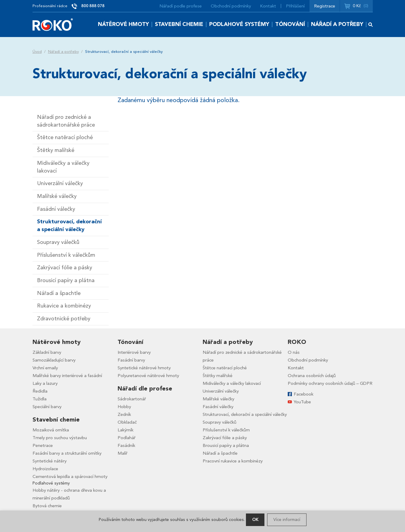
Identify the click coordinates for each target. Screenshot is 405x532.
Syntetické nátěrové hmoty (144, 368)
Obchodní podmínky (231, 6)
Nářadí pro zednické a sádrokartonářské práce (66, 121)
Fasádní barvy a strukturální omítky (67, 453)
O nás (294, 352)
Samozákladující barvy (54, 360)
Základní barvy (47, 352)
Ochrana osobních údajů (312, 376)
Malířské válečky (57, 196)
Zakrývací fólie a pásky (65, 268)
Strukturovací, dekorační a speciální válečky (69, 226)
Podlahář (127, 438)
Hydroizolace (45, 469)
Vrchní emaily (45, 368)
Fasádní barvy (131, 360)
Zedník (124, 414)
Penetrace (43, 445)
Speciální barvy (47, 407)
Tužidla (40, 399)
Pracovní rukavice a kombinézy (233, 461)
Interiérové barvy (134, 352)
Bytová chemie (47, 506)
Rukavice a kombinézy (64, 306)
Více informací (287, 520)
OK (255, 520)
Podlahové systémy (239, 24)
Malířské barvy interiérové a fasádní (67, 376)
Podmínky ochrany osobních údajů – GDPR (330, 383)
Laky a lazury (45, 383)
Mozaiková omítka (51, 430)
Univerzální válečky (60, 183)
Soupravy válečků (58, 242)
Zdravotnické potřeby (64, 319)
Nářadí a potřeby (337, 24)
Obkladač (127, 422)
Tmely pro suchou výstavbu (60, 438)
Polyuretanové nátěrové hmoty (148, 376)
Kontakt (268, 6)
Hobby (124, 407)
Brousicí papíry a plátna (66, 280)
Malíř (123, 453)
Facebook (304, 394)
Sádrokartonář (132, 399)
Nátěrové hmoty (123, 24)
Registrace (325, 6)
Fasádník (126, 445)
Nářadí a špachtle (59, 293)
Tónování (290, 24)
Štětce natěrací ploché (65, 137)
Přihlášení (295, 6)
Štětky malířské (56, 150)
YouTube (302, 402)
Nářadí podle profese (181, 6)
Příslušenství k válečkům (66, 255)
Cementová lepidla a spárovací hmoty (70, 476)
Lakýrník (125, 430)
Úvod (37, 52)
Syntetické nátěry (50, 461)
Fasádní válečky (56, 209)
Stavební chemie (179, 24)
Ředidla (40, 391)
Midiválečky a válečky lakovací (63, 167)
